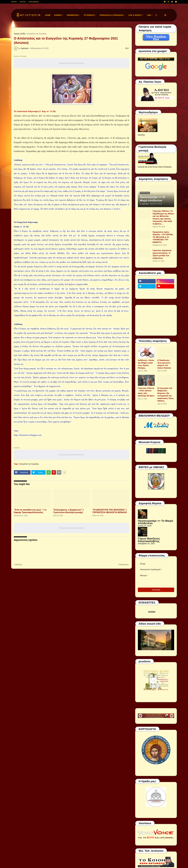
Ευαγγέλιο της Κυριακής (37, 34)
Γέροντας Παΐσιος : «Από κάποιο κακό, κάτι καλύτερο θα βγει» (146, 392)
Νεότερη (18, 564)
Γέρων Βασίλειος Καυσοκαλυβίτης (149, 540)
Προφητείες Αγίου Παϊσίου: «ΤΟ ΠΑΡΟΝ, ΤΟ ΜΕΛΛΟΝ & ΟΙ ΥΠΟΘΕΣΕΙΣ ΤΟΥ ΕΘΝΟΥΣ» (163, 237)
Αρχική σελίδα (20, 34)
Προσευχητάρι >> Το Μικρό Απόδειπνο (152, 199)
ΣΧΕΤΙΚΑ (23, 2)
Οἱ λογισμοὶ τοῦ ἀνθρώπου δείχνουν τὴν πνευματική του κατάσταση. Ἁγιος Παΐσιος (166, 394)
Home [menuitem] (48, 15)
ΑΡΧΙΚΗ (14, 2)
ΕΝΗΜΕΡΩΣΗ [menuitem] (73, 15)
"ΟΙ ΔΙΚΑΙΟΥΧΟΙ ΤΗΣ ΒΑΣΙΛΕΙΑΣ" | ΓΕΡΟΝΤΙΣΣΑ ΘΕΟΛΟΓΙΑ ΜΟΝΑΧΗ (110, 511)
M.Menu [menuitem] (58, 15)
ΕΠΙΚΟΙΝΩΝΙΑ (34, 2)
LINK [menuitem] (149, 15)
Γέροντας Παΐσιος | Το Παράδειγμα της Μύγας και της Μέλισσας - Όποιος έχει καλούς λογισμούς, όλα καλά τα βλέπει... (163, 217)
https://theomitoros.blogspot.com (28, 435)
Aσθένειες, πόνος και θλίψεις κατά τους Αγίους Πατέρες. (146, 364)
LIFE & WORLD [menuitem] (135, 15)
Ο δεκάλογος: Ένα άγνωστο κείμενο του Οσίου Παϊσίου (164, 364)
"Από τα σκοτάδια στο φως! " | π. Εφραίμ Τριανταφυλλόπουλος (30, 511)
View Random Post (156, 37)
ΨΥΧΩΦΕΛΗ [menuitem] (89, 15)
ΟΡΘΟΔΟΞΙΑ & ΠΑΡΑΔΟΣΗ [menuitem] (111, 15)
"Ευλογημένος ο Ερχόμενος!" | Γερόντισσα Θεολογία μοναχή (68, 511)
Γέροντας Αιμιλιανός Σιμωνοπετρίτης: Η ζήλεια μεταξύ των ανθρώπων (162, 254)
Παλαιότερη (123, 564)
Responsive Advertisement (71, 63)
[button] (156, 15)
